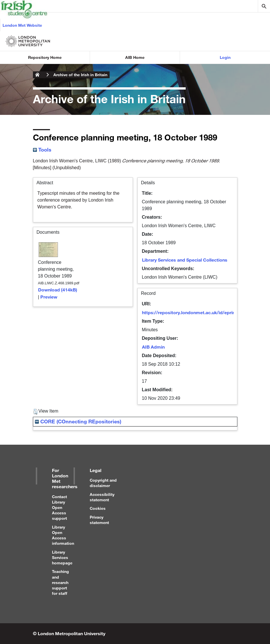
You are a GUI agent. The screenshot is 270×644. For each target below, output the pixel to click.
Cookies (98, 508)
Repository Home (45, 57)
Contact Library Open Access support (59, 508)
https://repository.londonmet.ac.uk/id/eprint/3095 (195, 312)
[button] (35, 412)
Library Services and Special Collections (185, 260)
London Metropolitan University (37, 75)
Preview (49, 297)
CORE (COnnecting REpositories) (78, 421)
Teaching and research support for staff (60, 582)
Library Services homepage (62, 557)
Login (225, 57)
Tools (42, 150)
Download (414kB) (58, 290)
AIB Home (135, 57)
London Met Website (22, 25)
